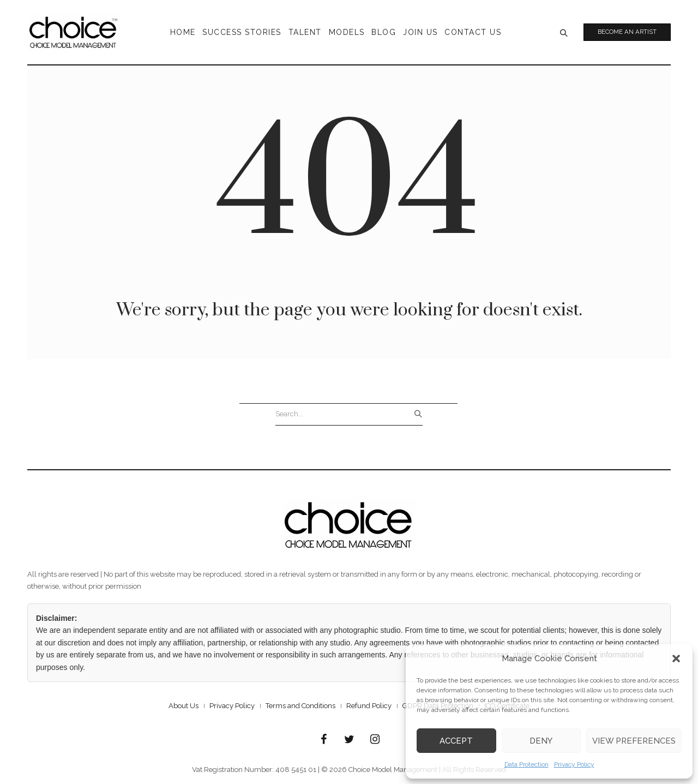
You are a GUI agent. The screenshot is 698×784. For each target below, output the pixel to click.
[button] (676, 659)
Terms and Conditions (300, 706)
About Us (183, 706)
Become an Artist (628, 32)
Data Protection (526, 764)
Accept (456, 741)
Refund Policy (369, 706)
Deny (541, 741)
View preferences (634, 741)
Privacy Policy (574, 764)
